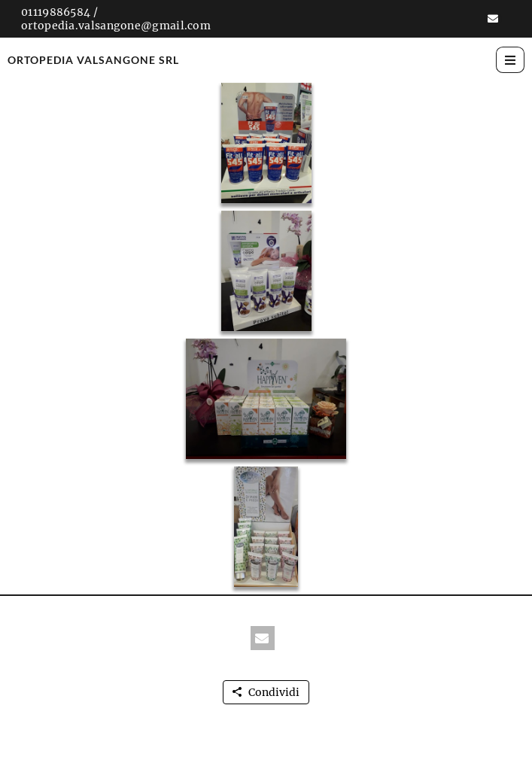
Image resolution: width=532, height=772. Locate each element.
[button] (493, 19)
